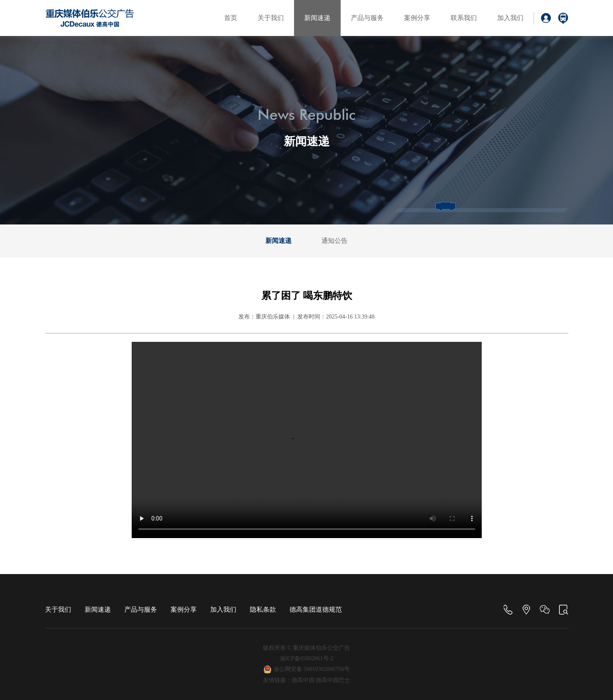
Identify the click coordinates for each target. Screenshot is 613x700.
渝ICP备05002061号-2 (306, 658)
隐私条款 (263, 609)
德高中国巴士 (333, 680)
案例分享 (417, 18)
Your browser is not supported (307, 440)
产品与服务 (367, 18)
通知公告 (335, 241)
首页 (231, 18)
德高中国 (303, 680)
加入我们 (510, 18)
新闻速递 (317, 18)
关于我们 (271, 18)
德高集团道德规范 (316, 609)
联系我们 (464, 18)
